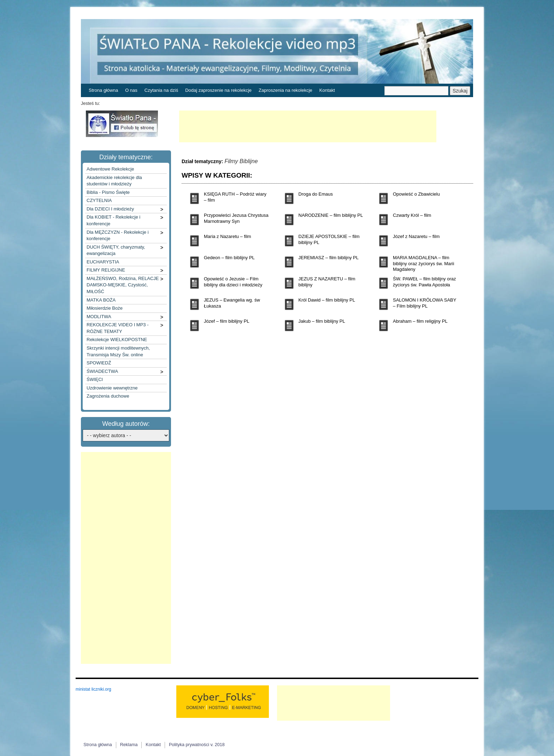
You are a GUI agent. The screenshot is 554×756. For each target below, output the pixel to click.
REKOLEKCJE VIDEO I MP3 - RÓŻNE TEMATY (118, 328)
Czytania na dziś (161, 90)
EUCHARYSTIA (103, 262)
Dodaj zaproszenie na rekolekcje (218, 90)
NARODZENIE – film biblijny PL (331, 215)
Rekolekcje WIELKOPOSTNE (117, 340)
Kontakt (327, 90)
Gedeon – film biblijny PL (229, 258)
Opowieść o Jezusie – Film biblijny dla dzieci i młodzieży (233, 282)
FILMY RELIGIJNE (106, 270)
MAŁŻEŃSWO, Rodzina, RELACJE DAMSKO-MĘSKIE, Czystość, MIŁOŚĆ (123, 285)
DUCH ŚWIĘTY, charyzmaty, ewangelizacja (116, 250)
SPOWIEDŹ (99, 363)
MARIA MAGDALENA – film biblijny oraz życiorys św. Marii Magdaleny (423, 264)
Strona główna (103, 90)
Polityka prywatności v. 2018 (197, 745)
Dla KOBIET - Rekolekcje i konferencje (113, 220)
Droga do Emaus (316, 194)
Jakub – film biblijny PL (322, 321)
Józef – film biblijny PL (227, 321)
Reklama (129, 745)
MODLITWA (99, 317)
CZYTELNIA (99, 200)
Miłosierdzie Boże (105, 308)
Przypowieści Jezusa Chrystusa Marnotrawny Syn (236, 218)
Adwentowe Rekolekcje (110, 169)
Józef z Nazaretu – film (416, 236)
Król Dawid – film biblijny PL (327, 300)
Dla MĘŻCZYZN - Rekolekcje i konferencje (118, 236)
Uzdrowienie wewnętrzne (112, 388)
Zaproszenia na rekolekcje (285, 90)
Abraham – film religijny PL (420, 321)
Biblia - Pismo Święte (108, 192)
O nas (131, 90)
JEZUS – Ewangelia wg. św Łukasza (232, 303)
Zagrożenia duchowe (108, 396)
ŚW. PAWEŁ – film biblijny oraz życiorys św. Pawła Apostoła (424, 282)
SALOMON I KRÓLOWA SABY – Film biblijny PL (425, 303)
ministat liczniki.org (93, 689)
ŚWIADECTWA (102, 371)
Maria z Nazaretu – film (228, 236)
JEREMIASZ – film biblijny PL (329, 258)
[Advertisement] (308, 126)
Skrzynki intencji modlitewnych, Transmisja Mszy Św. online (118, 351)
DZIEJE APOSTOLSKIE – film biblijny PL (329, 239)
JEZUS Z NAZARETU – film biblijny (327, 282)
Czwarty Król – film (412, 215)
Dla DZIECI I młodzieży (110, 209)
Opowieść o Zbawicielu (416, 194)
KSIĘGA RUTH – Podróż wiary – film (235, 197)
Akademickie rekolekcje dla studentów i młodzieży (114, 181)
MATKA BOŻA (101, 300)
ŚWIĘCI (95, 379)
